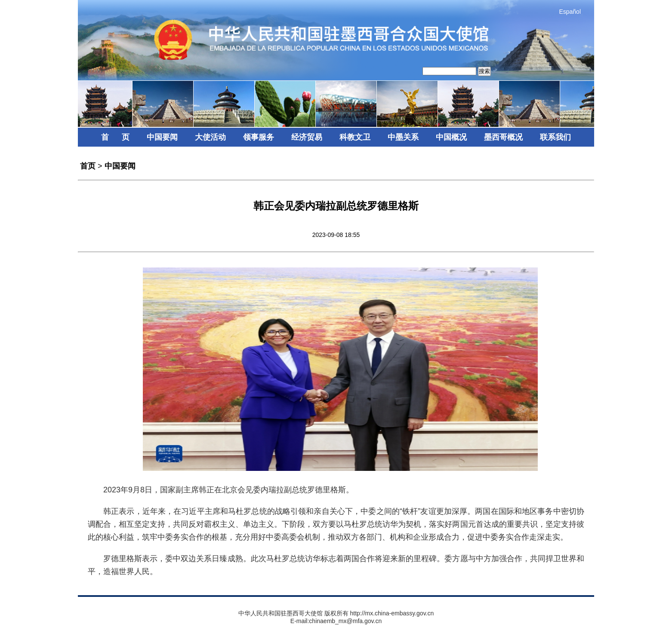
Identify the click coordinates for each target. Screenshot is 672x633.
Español (570, 12)
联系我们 (555, 137)
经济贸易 (307, 137)
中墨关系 (403, 137)
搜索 (484, 71)
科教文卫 (355, 137)
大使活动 (210, 137)
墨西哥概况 (503, 137)
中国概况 (451, 137)
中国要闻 (162, 137)
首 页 (115, 137)
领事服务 (259, 137)
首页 (88, 166)
